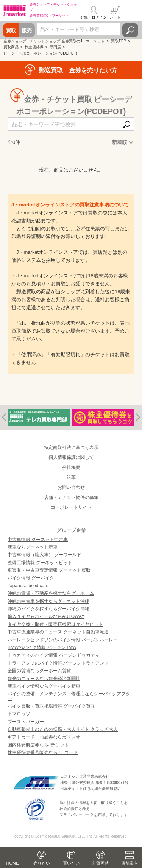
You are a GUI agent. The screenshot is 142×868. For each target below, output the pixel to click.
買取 (11, 30)
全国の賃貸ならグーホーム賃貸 (39, 671)
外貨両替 (100, 863)
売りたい (42, 863)
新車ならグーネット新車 (33, 547)
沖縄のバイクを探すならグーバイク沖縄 (48, 609)
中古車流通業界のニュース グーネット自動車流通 (58, 632)
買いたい (71, 863)
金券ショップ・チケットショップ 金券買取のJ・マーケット (54, 41)
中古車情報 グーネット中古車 (38, 540)
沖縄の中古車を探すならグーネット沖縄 (48, 601)
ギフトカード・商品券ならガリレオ (44, 737)
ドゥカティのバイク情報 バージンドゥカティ (54, 655)
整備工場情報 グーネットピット (40, 563)
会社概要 (71, 468)
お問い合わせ (71, 487)
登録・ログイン (94, 17)
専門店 (55, 47)
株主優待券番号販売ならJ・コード (43, 752)
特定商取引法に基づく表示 (71, 447)
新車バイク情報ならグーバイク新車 (44, 686)
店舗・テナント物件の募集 (71, 497)
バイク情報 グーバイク (31, 578)
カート (115, 17)
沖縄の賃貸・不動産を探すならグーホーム (51, 593)
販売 (27, 30)
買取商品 (11, 47)
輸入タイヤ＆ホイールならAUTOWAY (46, 616)
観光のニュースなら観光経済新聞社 (44, 679)
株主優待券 (34, 47)
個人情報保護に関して (71, 457)
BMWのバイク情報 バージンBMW (42, 647)
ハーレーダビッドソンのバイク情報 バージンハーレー (63, 640)
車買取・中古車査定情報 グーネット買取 (49, 570)
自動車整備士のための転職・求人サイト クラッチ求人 (63, 729)
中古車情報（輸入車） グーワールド (44, 555)
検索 (130, 30)
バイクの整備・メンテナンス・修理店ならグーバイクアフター (69, 696)
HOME (13, 863)
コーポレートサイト (71, 507)
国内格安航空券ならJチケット (38, 745)
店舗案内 (130, 863)
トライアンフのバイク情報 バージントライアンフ (58, 663)
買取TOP (119, 41)
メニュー (132, 13)
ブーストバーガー (26, 722)
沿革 (71, 477)
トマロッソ (19, 714)
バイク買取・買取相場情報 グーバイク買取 (51, 706)
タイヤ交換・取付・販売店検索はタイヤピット (55, 624)
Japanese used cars (28, 586)
